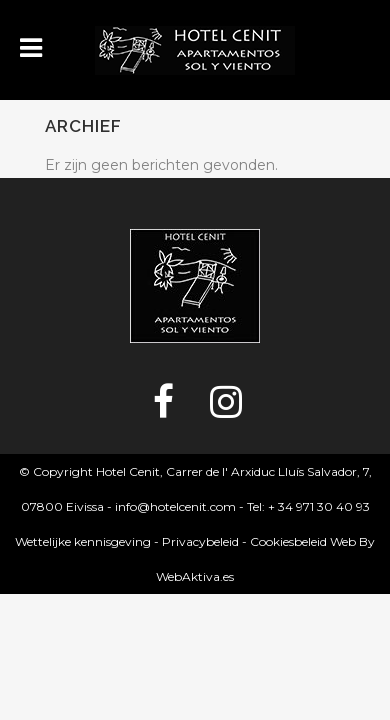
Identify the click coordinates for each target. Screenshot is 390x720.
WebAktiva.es (195, 576)
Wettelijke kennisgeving (83, 541)
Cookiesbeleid (288, 541)
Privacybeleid (200, 541)
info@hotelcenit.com (175, 506)
